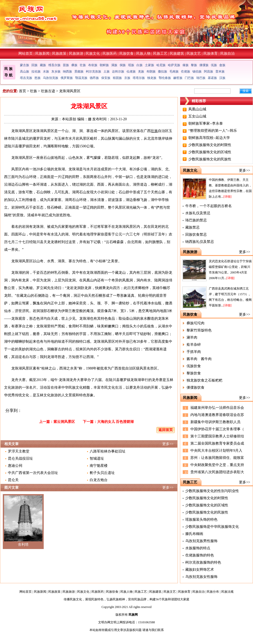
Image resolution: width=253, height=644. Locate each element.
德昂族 (94, 78)
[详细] (227, 197)
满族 (114, 65)
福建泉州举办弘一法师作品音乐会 (217, 408)
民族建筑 (177, 53)
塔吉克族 (26, 78)
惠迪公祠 (15, 466)
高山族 (25, 71)
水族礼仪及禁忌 (198, 213)
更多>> (168, 444)
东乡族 (56, 71)
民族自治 (227, 53)
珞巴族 (201, 78)
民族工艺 (160, 53)
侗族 (123, 65)
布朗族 (151, 71)
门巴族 (189, 78)
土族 (107, 71)
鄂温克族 (81, 78)
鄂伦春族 (165, 78)
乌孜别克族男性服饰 (201, 541)
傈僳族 (204, 65)
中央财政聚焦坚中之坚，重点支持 (217, 465)
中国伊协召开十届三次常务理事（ (217, 429)
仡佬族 (186, 71)
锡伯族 (197, 71)
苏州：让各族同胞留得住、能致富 (217, 458)
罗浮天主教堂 (19, 451)
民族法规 (227, 592)
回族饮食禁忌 (196, 235)
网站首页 (26, 53)
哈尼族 (161, 65)
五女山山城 (197, 116)
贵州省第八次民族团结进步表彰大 (217, 472)
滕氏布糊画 (194, 534)
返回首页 (166, 430)
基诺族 (212, 78)
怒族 (38, 78)
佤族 (214, 65)
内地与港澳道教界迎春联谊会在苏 (217, 415)
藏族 (43, 65)
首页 (22, 91)
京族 (127, 78)
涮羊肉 (192, 337)
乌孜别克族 (51, 78)
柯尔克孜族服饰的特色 (203, 562)
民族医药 (110, 53)
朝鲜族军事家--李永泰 (206, 123)
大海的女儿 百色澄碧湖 (116, 422)
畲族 (222, 65)
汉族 (222, 78)
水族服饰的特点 (198, 548)
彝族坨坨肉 (195, 323)
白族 (140, 65)
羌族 (141, 71)
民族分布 (213, 592)
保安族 (106, 78)
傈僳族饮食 (195, 387)
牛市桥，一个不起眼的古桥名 (209, 206)
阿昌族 (209, 71)
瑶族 (131, 65)
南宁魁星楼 (99, 466)
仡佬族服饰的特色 (200, 555)
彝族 (74, 65)
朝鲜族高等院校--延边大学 (209, 138)
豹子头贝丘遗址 (102, 473)
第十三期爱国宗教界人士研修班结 (217, 436)
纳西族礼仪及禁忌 (200, 242)
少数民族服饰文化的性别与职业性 (212, 491)
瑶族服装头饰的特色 (201, 520)
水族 (46, 71)
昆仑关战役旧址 (20, 458)
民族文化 (93, 53)
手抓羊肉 (194, 352)
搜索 (246, 91)
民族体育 (211, 53)
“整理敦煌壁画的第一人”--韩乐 (213, 131)
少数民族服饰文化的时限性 (210, 145)
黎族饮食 (194, 373)
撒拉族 (163, 71)
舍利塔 (23, 545)
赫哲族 (178, 78)
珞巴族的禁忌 (196, 220)
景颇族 (79, 71)
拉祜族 (36, 71)
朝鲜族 (104, 65)
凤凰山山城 (197, 109)
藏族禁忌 (192, 227)
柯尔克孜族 (94, 71)
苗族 (66, 65)
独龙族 (152, 78)
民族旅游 (76, 53)
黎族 (194, 65)
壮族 (83, 65)
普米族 (220, 71)
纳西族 (67, 71)
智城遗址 (97, 458)
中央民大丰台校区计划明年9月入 (216, 451)
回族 (34, 65)
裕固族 (117, 78)
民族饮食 (126, 53)
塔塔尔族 (139, 78)
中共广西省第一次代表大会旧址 (33, 473)
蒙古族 (25, 65)
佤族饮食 (194, 366)
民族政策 (59, 53)
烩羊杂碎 (194, 345)
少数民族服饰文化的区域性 (210, 152)
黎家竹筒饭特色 (199, 330)
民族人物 (143, 53)
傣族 (186, 65)
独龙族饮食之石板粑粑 (204, 380)
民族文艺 (194, 53)
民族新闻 (42, 53)
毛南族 (174, 71)
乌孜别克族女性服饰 (201, 577)
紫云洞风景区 (64, 422)
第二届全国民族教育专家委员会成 (217, 443)
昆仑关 (13, 480)
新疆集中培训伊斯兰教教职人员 (215, 422)
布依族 (93, 65)
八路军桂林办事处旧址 (108, 451)
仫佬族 (131, 71)
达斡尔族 (118, 71)
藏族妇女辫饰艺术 (200, 570)
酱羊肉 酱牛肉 (199, 359)
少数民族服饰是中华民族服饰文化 (212, 527)
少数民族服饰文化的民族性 (210, 159)
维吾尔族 (54, 65)
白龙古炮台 (99, 480)
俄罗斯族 (67, 78)
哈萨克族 (174, 65)
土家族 (149, 65)
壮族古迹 (48, 91)
